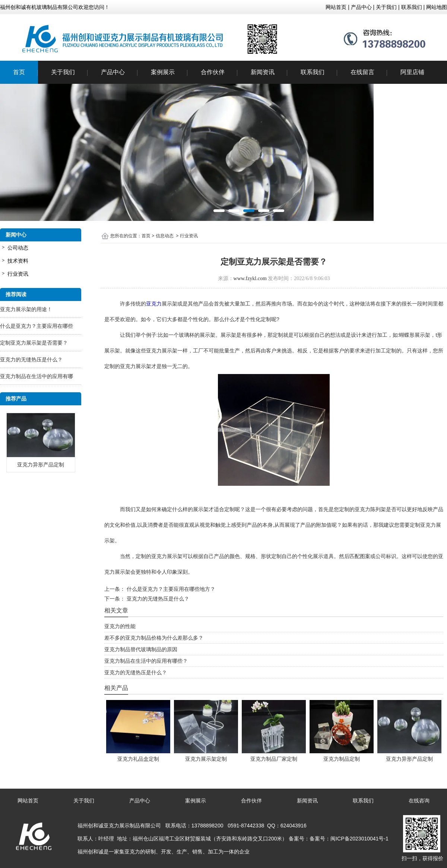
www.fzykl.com (250, 278)
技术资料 (18, 261)
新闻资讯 (263, 72)
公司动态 (18, 248)
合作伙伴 (213, 72)
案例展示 (163, 72)
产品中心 (113, 72)
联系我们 (313, 72)
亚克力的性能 (120, 626)
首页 (19, 72)
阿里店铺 (412, 72)
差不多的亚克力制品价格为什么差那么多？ (154, 638)
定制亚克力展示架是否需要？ (34, 343)
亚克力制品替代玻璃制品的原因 (141, 649)
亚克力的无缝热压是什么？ (31, 359)
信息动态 (165, 236)
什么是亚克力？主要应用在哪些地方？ (170, 589)
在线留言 (362, 72)
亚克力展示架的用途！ (26, 309)
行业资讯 (18, 274)
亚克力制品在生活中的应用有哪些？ (146, 661)
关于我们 (63, 72)
